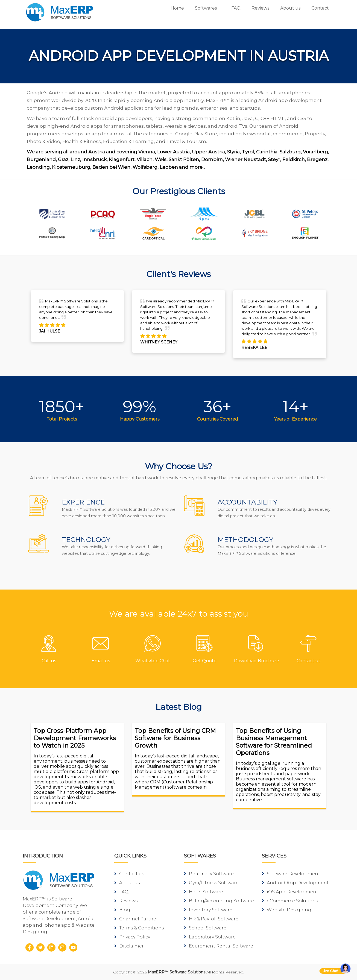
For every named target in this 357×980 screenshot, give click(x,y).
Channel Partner (136, 919)
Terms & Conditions (139, 928)
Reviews (260, 8)
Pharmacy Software (209, 874)
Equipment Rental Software (219, 946)
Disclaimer (129, 946)
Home (177, 8)
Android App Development (295, 883)
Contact (320, 8)
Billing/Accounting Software (219, 901)
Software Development (291, 874)
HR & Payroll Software (211, 919)
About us (290, 8)
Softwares (206, 8)
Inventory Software (208, 910)
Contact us (129, 874)
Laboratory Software (210, 937)
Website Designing (287, 910)
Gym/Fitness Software (211, 883)
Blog (122, 910)
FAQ (236, 8)
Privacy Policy (132, 937)
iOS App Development (290, 892)
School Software (205, 928)
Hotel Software (204, 892)
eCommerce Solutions (290, 901)
